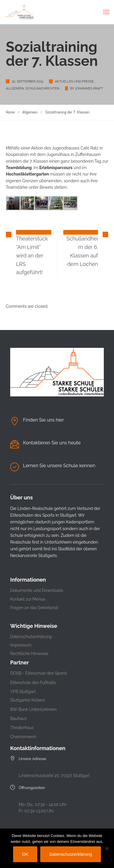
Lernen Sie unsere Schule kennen (59, 466)
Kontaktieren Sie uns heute (52, 443)
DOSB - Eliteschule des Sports (39, 673)
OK (25, 854)
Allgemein (15, 88)
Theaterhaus (22, 728)
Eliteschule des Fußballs (33, 683)
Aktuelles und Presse (74, 81)
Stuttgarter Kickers (28, 700)
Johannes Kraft (89, 88)
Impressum (21, 645)
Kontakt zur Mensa (28, 599)
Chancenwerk (23, 737)
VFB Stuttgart (23, 692)
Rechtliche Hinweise (29, 654)
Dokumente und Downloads (37, 590)
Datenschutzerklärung (31, 637)
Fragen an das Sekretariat (34, 608)
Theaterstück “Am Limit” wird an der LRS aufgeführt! (32, 255)
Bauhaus (18, 719)
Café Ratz (90, 148)
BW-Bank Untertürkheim (33, 709)
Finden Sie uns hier (43, 420)
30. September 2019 (27, 81)
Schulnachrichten (42, 88)
